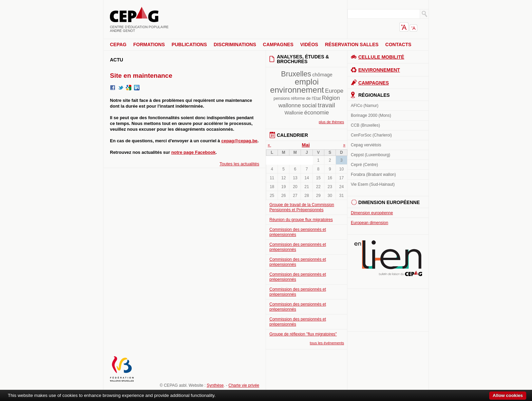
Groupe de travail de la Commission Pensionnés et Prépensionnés (302, 207)
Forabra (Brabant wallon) (373, 175)
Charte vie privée (244, 385)
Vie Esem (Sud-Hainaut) (373, 184)
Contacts (398, 44)
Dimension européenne (372, 213)
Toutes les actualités (239, 164)
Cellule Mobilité (381, 57)
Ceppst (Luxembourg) (370, 155)
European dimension (369, 223)
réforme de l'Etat (306, 98)
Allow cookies (508, 395)
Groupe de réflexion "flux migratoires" (303, 334)
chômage (322, 75)
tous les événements (327, 343)
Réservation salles (352, 44)
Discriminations (235, 44)
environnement (297, 90)
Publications (189, 44)
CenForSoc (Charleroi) (371, 135)
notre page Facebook (194, 152)
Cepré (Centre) (364, 165)
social (309, 105)
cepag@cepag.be (239, 141)
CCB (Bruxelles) (365, 125)
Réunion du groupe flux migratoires (301, 220)
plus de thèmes (331, 122)
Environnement (379, 70)
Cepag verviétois (366, 145)
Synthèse (215, 385)
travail (326, 105)
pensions (282, 98)
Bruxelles (296, 74)
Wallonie (294, 113)
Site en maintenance (141, 76)
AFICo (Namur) (365, 106)
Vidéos (309, 44)
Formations (149, 44)
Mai (306, 145)
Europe (334, 91)
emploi (307, 82)
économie (317, 113)
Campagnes (278, 44)
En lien (388, 258)
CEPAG (118, 44)
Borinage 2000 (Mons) (371, 115)
